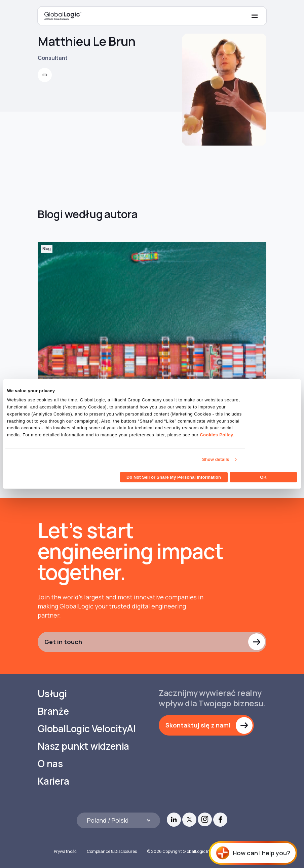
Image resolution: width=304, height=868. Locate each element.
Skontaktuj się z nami (198, 725)
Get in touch (63, 642)
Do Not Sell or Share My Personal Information (174, 477)
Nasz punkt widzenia (83, 746)
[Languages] (118, 820)
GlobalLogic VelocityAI (87, 729)
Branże (53, 711)
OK (263, 477)
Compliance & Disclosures (112, 851)
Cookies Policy (216, 435)
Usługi (52, 694)
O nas (50, 764)
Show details (216, 459)
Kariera (53, 781)
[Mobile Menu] (255, 16)
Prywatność (65, 851)
